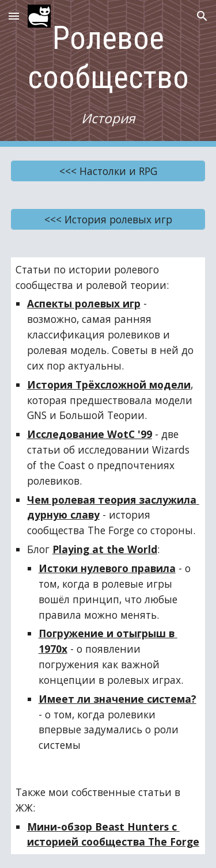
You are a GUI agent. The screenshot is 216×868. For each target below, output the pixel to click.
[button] (14, 16)
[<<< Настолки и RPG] (108, 171)
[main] (108, 73)
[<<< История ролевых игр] (108, 219)
